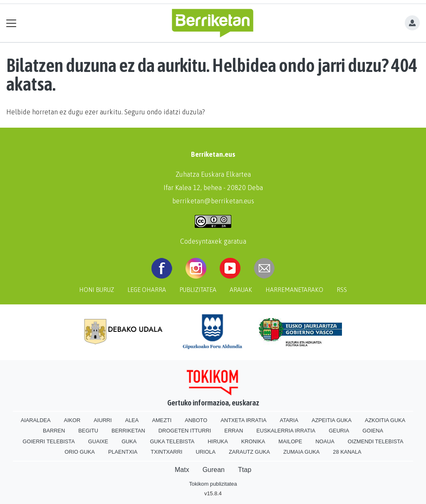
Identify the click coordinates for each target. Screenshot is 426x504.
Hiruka (218, 441)
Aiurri (103, 420)
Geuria (339, 431)
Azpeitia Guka (332, 420)
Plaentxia (123, 452)
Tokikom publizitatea (213, 484)
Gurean (214, 470)
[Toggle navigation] (11, 23)
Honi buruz (97, 290)
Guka (129, 441)
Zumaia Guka (301, 452)
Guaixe (98, 441)
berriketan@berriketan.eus (213, 201)
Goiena (373, 431)
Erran (234, 431)
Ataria (289, 420)
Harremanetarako (294, 290)
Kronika (253, 441)
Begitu (88, 431)
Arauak (241, 290)
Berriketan (128, 431)
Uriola (206, 452)
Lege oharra (147, 290)
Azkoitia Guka (385, 420)
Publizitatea (198, 290)
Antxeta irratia (243, 420)
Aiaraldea (36, 420)
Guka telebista (172, 441)
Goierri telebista (48, 441)
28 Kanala (347, 452)
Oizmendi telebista (376, 441)
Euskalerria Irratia (286, 431)
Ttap (245, 470)
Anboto (196, 420)
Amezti (162, 420)
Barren (54, 431)
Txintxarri (166, 452)
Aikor (72, 420)
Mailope (290, 441)
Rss (342, 290)
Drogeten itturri (185, 431)
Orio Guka (80, 452)
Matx (182, 470)
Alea (132, 420)
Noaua (325, 441)
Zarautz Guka (249, 452)
